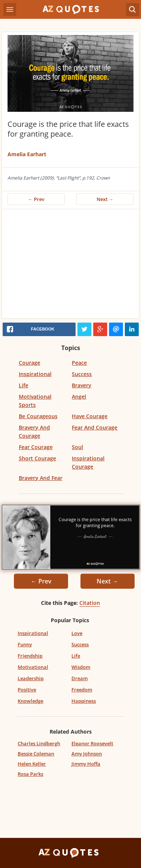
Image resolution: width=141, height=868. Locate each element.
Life (23, 385)
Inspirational (35, 374)
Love (77, 633)
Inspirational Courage (88, 462)
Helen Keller (32, 764)
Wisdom (81, 667)
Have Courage (90, 416)
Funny (25, 644)
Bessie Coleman (36, 754)
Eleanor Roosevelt (92, 743)
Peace (79, 363)
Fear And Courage (95, 427)
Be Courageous (38, 416)
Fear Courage (36, 447)
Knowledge (30, 701)
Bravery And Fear (41, 478)
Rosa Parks (30, 774)
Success (82, 374)
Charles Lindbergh (39, 743)
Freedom (82, 690)
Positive (27, 690)
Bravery (82, 385)
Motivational (33, 667)
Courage (30, 363)
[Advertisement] (70, 266)
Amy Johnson (87, 754)
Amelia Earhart (27, 154)
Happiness (84, 701)
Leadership (31, 678)
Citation (90, 603)
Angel (79, 397)
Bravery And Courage (34, 432)
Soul (77, 447)
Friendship (30, 656)
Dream (80, 678)
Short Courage (37, 458)
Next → (105, 199)
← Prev (36, 199)
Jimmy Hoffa (86, 764)
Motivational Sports (35, 401)
